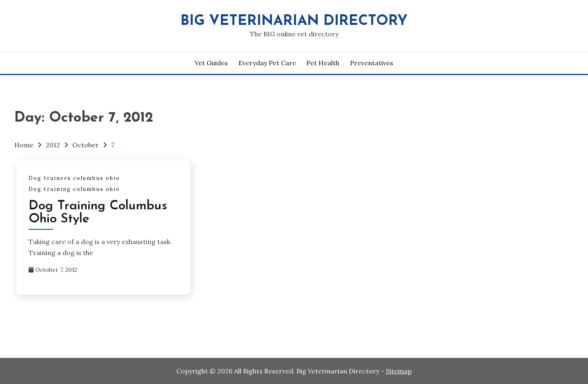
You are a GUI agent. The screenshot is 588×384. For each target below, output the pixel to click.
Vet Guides (211, 63)
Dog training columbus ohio (74, 189)
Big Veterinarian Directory (294, 21)
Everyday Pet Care (267, 63)
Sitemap (399, 371)
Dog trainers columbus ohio (74, 178)
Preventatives (372, 63)
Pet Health (323, 63)
